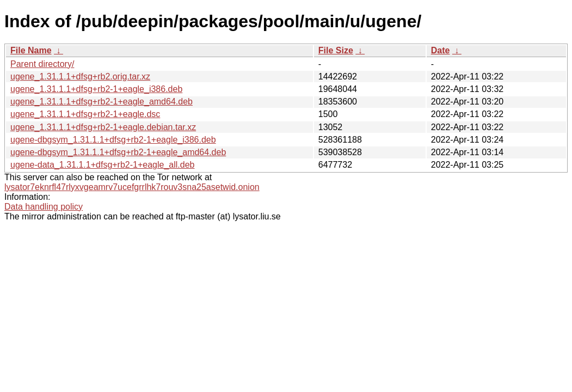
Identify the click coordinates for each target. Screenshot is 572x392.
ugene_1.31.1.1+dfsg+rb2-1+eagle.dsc (85, 114)
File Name (31, 50)
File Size (336, 50)
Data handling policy (44, 207)
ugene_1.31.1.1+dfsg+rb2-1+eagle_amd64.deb (102, 102)
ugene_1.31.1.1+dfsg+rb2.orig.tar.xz (80, 76)
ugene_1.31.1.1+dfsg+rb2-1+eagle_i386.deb (96, 89)
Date (441, 50)
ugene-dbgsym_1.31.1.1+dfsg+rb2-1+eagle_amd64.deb (118, 152)
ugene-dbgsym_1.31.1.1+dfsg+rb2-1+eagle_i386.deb (113, 140)
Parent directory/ (42, 64)
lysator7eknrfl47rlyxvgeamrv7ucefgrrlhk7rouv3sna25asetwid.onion (132, 187)
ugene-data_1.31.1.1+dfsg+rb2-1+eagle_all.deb (103, 165)
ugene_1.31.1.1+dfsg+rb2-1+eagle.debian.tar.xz (103, 127)
